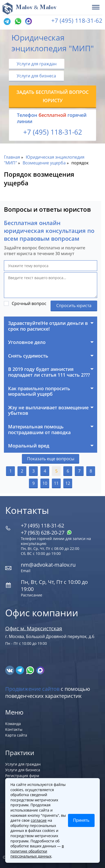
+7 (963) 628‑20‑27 (46, 533)
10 (45, 483)
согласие (39, 820)
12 (68, 483)
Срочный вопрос (29, 303)
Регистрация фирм (22, 776)
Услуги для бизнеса (36, 76)
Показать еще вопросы (51, 459)
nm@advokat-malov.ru (48, 565)
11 (56, 483)
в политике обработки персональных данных (37, 851)
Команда (13, 724)
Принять (81, 820)
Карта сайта (16, 735)
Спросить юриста (74, 306)
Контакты (14, 729)
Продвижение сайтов (32, 689)
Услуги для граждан (37, 64)
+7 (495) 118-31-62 (77, 20)
